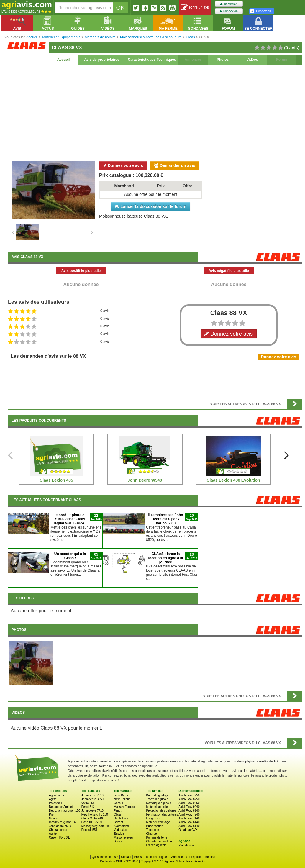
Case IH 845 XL (59, 837)
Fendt (118, 811)
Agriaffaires (56, 795)
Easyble (119, 834)
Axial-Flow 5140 (189, 826)
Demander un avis (175, 165)
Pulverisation (154, 826)
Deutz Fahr (121, 818)
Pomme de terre (157, 837)
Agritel (53, 799)
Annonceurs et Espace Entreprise (193, 857)
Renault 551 (89, 830)
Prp (51, 814)
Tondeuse (152, 830)
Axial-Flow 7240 (189, 814)
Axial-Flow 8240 (189, 811)
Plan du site (186, 845)
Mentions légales (157, 857)
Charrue (151, 834)
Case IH (119, 803)
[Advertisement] (155, 112)
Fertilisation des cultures (162, 814)
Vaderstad (120, 830)
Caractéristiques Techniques (152, 60)
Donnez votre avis (123, 165)
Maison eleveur (124, 837)
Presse (139, 857)
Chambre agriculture (159, 841)
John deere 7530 (60, 826)
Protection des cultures (161, 811)
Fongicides (153, 818)
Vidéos (252, 60)
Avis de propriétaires (102, 60)
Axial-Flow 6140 (189, 822)
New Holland (122, 799)
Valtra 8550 (89, 803)
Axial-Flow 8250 (189, 799)
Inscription (229, 4)
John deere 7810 (92, 795)
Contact (126, 857)
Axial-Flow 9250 (189, 803)
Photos (223, 60)
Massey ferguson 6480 (96, 826)
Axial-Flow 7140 (189, 818)
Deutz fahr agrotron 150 (65, 811)
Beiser (118, 841)
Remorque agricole (159, 803)
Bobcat (118, 822)
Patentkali (55, 803)
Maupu (54, 818)
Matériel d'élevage (158, 822)
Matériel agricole (157, 807)
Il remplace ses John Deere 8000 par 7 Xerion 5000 (165, 519)
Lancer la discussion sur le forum (151, 206)
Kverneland (121, 826)
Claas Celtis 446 (92, 818)
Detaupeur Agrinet (61, 807)
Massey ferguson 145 (63, 822)
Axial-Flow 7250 (189, 795)
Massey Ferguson (126, 807)
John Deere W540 (145, 480)
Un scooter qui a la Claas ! (70, 556)
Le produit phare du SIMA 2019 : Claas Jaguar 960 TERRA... (70, 519)
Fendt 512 (88, 807)
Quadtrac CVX (188, 830)
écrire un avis (195, 8)
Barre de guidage (157, 795)
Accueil (64, 60)
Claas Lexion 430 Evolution (233, 480)
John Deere (122, 795)
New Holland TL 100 (95, 814)
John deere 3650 (92, 799)
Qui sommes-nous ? (105, 857)
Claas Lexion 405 (56, 480)
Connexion (229, 11)
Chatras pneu (58, 830)
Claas (118, 814)
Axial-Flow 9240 (189, 807)
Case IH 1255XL (92, 822)
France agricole (156, 845)
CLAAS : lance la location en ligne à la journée (165, 558)
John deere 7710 (92, 811)
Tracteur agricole (157, 799)
